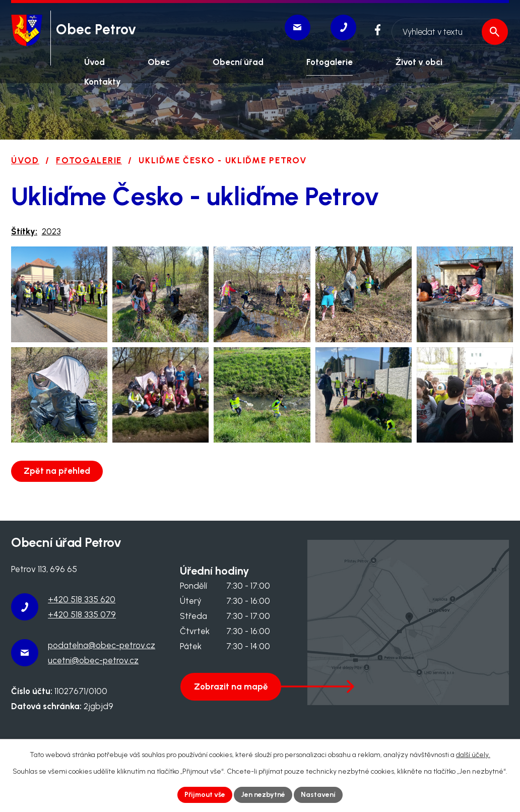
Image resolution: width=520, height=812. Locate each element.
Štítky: (24, 231)
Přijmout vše (205, 795)
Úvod (25, 160)
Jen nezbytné (264, 795)
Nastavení (319, 795)
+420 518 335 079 (82, 626)
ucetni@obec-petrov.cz (93, 671)
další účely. (473, 755)
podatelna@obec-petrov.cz (102, 656)
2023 (51, 231)
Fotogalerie (89, 160)
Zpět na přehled (57, 481)
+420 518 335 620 (82, 610)
